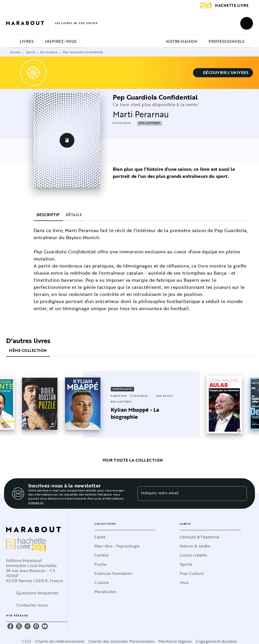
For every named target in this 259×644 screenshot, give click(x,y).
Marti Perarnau (141, 114)
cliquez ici (36, 502)
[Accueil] (27, 23)
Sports (31, 52)
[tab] (11, 42)
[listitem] (10, 626)
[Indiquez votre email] (186, 494)
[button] (223, 73)
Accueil (16, 52)
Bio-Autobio (49, 52)
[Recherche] (247, 23)
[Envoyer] (241, 494)
